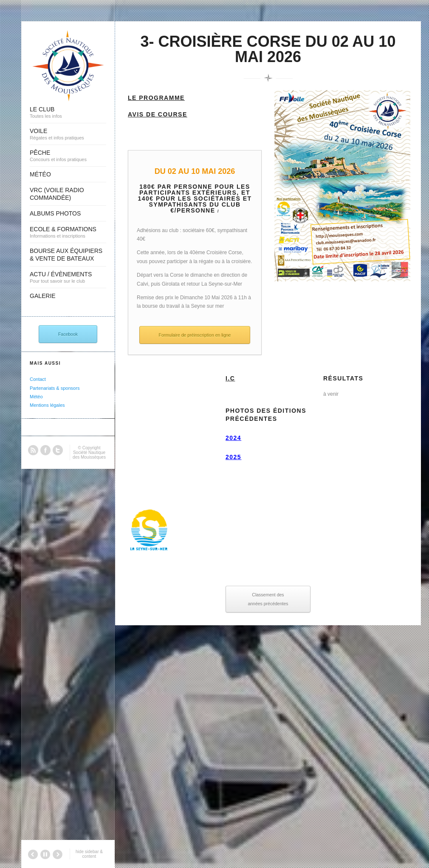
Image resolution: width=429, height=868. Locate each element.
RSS (33, 450)
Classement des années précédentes (268, 599)
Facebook (68, 334)
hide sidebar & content (89, 854)
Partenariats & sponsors (55, 388)
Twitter (58, 450)
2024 (233, 438)
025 (235, 457)
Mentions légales (47, 405)
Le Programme (156, 98)
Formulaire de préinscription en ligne (195, 335)
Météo (36, 397)
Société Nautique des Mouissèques (89, 455)
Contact (38, 379)
